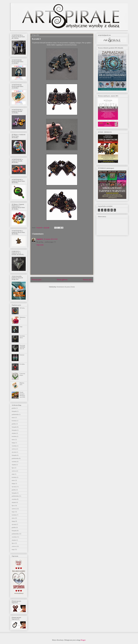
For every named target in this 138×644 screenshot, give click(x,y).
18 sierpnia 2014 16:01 (51, 239)
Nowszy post (37, 280)
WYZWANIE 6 (22, 337)
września (14, 446)
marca (13, 418)
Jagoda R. (40, 239)
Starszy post (87, 280)
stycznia (14, 452)
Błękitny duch (22, 384)
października (15, 414)
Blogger (83, 640)
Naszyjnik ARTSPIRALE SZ (22, 347)
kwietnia (14, 421)
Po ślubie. (22, 364)
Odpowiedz (40, 245)
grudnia (14, 408)
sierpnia (14, 433)
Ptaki (21, 327)
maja (13, 474)
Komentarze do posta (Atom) (66, 287)
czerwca (14, 449)
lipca (13, 468)
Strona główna (62, 280)
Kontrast (22, 355)
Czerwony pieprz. (22, 374)
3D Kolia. (22, 308)
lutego (13, 443)
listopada (14, 411)
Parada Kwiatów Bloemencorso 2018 (22, 395)
